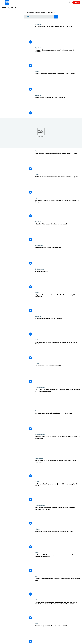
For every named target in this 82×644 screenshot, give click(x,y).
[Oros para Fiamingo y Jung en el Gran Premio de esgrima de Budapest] (58, 59)
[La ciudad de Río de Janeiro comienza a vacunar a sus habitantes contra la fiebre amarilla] (58, 564)
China (37, 411)
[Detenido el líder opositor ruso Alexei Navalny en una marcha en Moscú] (58, 351)
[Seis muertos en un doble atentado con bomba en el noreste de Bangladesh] (58, 469)
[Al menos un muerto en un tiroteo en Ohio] (58, 375)
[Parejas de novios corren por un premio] (58, 256)
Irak (36, 198)
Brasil (37, 553)
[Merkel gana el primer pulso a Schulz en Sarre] (58, 106)
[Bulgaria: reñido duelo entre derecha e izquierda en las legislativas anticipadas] (58, 304)
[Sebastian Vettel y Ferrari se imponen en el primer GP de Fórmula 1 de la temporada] (58, 445)
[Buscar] (41, 17)
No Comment (39, 245)
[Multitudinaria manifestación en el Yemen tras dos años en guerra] (58, 185)
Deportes (38, 24)
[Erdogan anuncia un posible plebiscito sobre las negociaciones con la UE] (58, 587)
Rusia (37, 340)
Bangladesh (39, 458)
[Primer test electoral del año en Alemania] (58, 327)
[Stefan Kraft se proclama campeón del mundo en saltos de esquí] (58, 162)
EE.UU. (37, 363)
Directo (76, 2)
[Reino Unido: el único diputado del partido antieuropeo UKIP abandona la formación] (58, 516)
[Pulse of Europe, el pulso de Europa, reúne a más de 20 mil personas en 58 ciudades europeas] (58, 398)
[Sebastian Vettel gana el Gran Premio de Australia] (58, 233)
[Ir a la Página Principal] (7, 2)
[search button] (56, 17)
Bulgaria (37, 71)
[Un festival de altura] (58, 280)
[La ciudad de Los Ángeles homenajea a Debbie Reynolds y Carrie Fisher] (58, 493)
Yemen (37, 174)
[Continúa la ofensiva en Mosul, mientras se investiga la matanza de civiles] (58, 209)
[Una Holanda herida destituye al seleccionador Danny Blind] (58, 35)
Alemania (38, 95)
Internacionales (40, 387)
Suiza (37, 576)
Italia (36, 623)
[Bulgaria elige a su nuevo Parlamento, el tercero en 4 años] (58, 540)
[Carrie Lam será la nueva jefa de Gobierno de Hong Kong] (58, 422)
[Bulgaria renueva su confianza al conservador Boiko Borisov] (58, 82)
